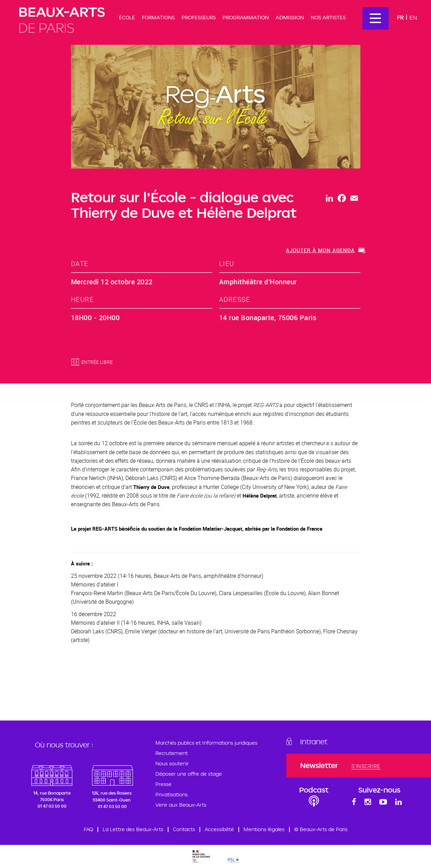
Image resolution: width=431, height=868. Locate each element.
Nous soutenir (172, 763)
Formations (158, 17)
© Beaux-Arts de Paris (321, 829)
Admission (290, 17)
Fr (400, 17)
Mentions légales (264, 829)
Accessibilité (219, 829)
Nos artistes (328, 17)
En (413, 17)
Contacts (184, 829)
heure (83, 299)
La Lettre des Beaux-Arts (133, 829)
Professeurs (199, 17)
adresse (235, 299)
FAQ (88, 829)
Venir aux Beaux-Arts (181, 805)
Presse (163, 784)
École (127, 17)
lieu (227, 263)
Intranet (314, 742)
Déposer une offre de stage (189, 774)
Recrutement (172, 753)
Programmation (246, 17)
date (80, 263)
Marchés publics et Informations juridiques (206, 743)
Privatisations (172, 794)
